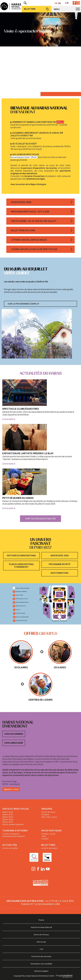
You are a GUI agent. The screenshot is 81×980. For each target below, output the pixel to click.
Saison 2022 (8, 819)
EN (59, 3)
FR (56, 3)
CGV (41, 949)
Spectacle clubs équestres (21, 409)
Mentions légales (41, 971)
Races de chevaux (41, 935)
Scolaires (45, 814)
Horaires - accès (48, 834)
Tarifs (44, 836)
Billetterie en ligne (23, 230)
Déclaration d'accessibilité (41, 964)
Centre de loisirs (48, 812)
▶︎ (33, 122)
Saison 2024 (8, 814)
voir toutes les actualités (41, 519)
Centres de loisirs (40, 700)
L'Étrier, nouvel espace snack (29, 240)
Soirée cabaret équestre (13, 824)
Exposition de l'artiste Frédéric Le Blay (28, 453)
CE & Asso (60, 667)
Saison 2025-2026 (21, 202)
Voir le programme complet (24, 304)
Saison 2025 (8, 812)
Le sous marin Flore (47, 904)
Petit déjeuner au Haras (18, 498)
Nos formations (60, 573)
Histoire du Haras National (21, 556)
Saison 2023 (8, 817)
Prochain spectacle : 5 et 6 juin (30, 212)
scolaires (21, 667)
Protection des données (41, 956)
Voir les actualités (10, 848)
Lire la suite (8, 419)
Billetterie (30, 9)
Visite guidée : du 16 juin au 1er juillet (34, 221)
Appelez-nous (11, 789)
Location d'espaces (11, 834)
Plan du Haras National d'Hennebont (21, 566)
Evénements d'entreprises (14, 836)
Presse (41, 920)
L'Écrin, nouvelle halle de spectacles (34, 249)
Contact (45, 839)
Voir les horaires (14, 734)
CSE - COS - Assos (49, 817)
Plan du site (41, 942)
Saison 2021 (8, 822)
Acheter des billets (49, 848)
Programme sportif (60, 564)
